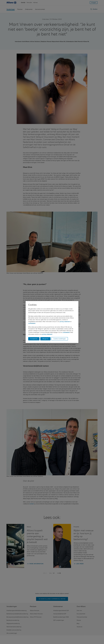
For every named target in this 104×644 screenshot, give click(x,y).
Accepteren (34, 339)
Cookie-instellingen (60, 339)
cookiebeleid (32, 323)
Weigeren (45, 339)
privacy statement (65, 322)
